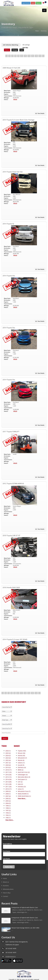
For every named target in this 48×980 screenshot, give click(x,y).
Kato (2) (20, 784)
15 (40, 56)
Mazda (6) (21, 760)
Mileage (15, 50)
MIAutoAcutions (8, 889)
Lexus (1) (21, 789)
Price (7, 50)
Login (33, 3)
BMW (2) (21, 770)
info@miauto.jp (11, 956)
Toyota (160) (22, 751)
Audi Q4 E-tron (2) (24, 772)
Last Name (6, 859)
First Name (7, 851)
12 (29, 56)
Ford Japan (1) (22, 779)
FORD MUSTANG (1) (24, 796)
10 (22, 56)
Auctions (6, 886)
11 (25, 56)
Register (38, 3)
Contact (5, 896)
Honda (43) (21, 755)
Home (37, 31)
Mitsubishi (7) (22, 758)
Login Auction (26, 3)
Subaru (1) (21, 763)
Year (22, 50)
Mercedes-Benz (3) (24, 777)
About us (6, 882)
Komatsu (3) (22, 787)
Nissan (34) (21, 753)
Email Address (7, 844)
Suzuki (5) (21, 765)
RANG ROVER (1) (23, 794)
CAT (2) (20, 782)
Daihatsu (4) (22, 767)
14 (36, 56)
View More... (10, 820)
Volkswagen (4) (23, 775)
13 (33, 56)
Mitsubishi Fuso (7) (24, 791)
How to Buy (7, 893)
